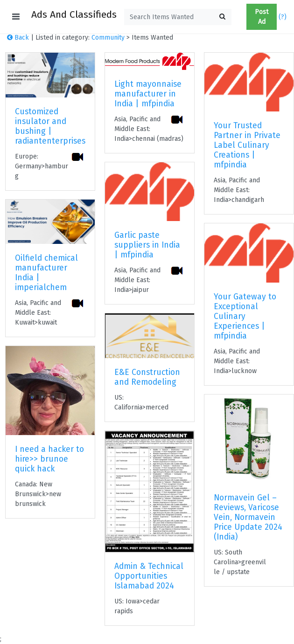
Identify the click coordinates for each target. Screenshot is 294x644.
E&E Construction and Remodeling (147, 377)
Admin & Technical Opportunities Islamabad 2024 (149, 576)
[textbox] (178, 17)
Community (108, 38)
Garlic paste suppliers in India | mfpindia (147, 245)
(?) (283, 17)
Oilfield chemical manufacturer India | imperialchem (46, 273)
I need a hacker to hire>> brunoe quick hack (49, 459)
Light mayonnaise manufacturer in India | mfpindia (148, 94)
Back (18, 38)
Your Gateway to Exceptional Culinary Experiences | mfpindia (245, 316)
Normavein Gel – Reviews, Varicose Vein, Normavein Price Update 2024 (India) (248, 517)
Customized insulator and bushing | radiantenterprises (50, 126)
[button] (243, 17)
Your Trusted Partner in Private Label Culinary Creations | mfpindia (247, 145)
